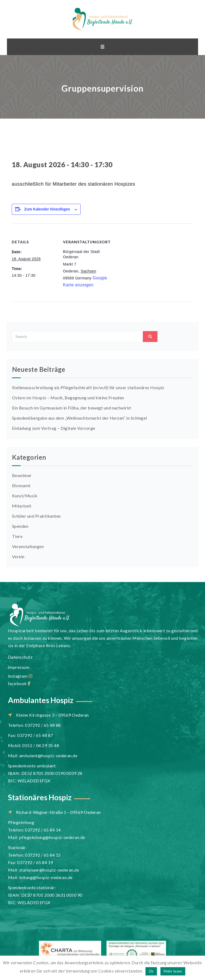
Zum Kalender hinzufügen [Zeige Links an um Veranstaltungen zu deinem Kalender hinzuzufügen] (47, 209)
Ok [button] (151, 971)
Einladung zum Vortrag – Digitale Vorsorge (54, 428)
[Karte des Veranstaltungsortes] (142, 260)
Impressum (19, 667)
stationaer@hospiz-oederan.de (49, 870)
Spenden (20, 526)
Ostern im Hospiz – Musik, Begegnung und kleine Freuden (68, 398)
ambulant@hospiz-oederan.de (48, 756)
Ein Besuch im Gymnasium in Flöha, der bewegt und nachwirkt (72, 408)
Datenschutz (20, 657)
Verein (18, 557)
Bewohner (22, 475)
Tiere (17, 536)
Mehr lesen (173, 971)
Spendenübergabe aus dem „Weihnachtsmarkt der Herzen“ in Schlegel (80, 418)
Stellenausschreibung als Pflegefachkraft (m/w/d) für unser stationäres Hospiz (88, 387)
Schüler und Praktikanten (36, 516)
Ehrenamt (21, 485)
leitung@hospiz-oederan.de (46, 877)
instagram (20, 676)
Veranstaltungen (28, 546)
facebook (19, 683)
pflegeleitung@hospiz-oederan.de (52, 837)
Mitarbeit (22, 506)
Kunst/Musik (25, 496)
